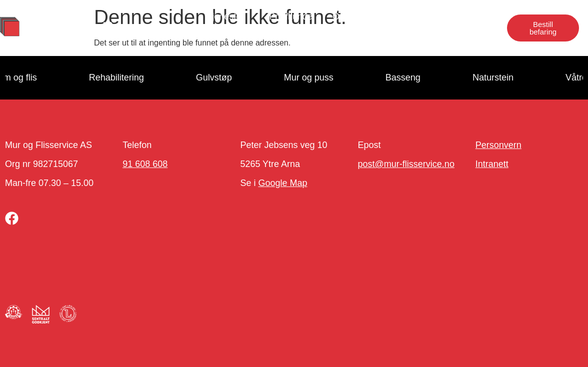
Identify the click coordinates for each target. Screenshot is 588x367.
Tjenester (228, 16)
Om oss (348, 16)
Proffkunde (291, 16)
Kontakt (472, 16)
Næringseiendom (453, 39)
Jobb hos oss (410, 16)
